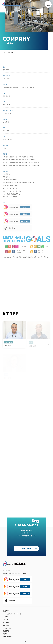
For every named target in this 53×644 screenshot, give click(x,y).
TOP (4, 53)
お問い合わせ (27, 549)
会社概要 (11, 53)
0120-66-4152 (28, 526)
